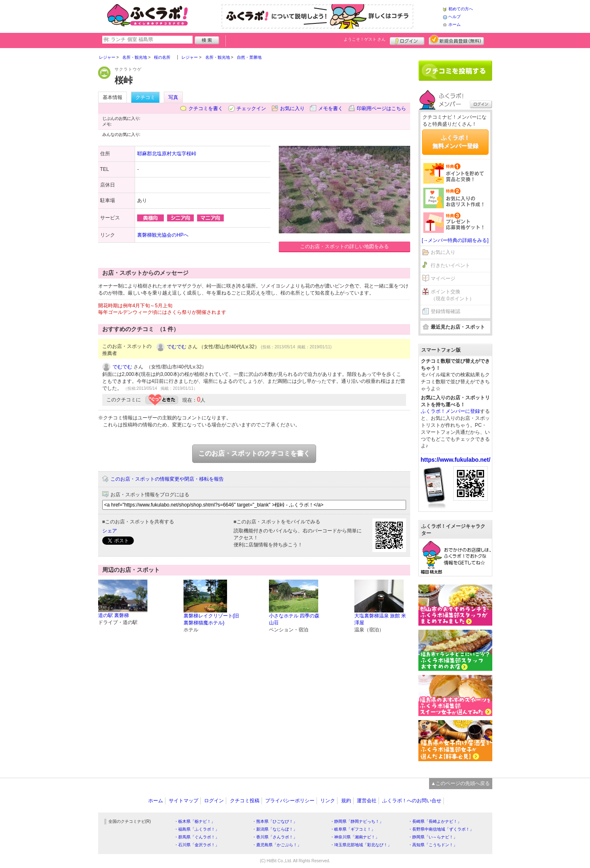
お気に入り (292, 108)
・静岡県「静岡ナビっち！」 (357, 821)
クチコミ (145, 97)
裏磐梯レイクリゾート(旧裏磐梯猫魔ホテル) (211, 619)
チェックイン (251, 108)
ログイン (407, 40)
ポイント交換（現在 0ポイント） (452, 295)
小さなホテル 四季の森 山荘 (294, 619)
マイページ (443, 279)
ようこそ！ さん (365, 39)
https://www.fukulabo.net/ (456, 460)
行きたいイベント (450, 265)
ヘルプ (455, 17)
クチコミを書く (206, 108)
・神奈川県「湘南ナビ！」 (355, 837)
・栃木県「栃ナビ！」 (195, 821)
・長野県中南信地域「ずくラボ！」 (441, 829)
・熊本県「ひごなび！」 (275, 821)
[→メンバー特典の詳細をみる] (455, 240)
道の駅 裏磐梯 (114, 615)
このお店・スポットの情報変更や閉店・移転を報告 (167, 479)
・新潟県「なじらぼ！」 (275, 829)
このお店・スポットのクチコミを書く (254, 453)
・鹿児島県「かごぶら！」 (277, 845)
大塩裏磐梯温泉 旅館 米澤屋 (380, 619)
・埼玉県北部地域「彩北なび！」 (361, 845)
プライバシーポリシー (290, 801)
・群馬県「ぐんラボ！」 (197, 837)
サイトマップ (184, 801)
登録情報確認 (445, 311)
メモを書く (331, 108)
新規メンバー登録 (456, 40)
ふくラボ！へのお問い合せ (412, 801)
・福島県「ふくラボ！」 (197, 829)
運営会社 (367, 801)
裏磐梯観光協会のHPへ (163, 235)
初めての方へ (461, 9)
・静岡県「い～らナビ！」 (433, 837)
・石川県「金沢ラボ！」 (197, 845)
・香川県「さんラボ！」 (275, 837)
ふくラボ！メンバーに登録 (450, 411)
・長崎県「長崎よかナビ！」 (435, 821)
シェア (110, 531)
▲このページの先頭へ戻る (461, 783)
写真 (173, 97)
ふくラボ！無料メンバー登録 (455, 142)
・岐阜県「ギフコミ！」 (353, 829)
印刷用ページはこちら (381, 108)
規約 (346, 801)
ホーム (455, 24)
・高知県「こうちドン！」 (433, 845)
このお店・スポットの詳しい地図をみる (344, 246)
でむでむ (177, 347)
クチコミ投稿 (245, 801)
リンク (328, 801)
